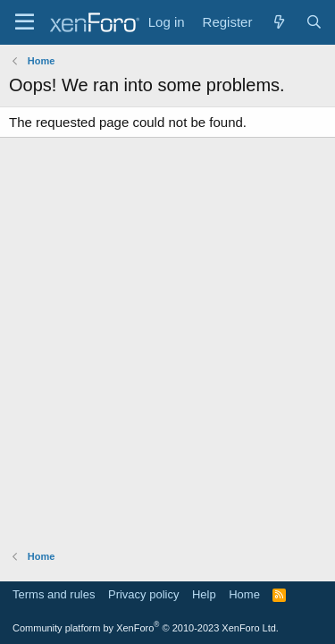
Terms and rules (54, 594)
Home (244, 594)
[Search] (314, 22)
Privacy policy (143, 594)
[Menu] (25, 22)
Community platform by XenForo (146, 628)
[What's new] (278, 22)
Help (204, 594)
